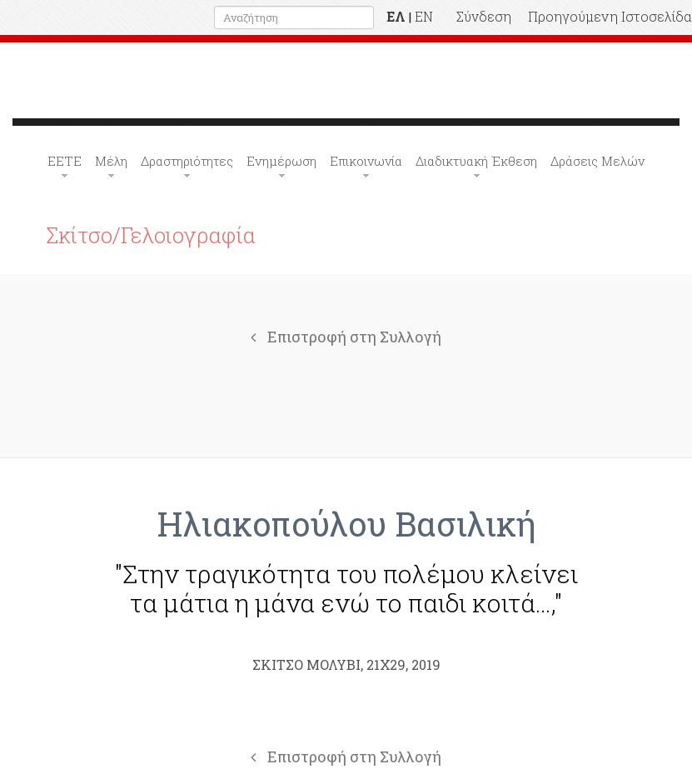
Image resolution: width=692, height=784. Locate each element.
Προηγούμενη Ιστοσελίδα (610, 16)
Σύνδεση (484, 16)
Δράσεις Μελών (597, 161)
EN (424, 16)
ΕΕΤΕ (65, 161)
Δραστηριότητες (187, 161)
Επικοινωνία (366, 161)
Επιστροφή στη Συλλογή (346, 337)
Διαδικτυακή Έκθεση (476, 161)
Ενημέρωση (281, 161)
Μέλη (111, 161)
